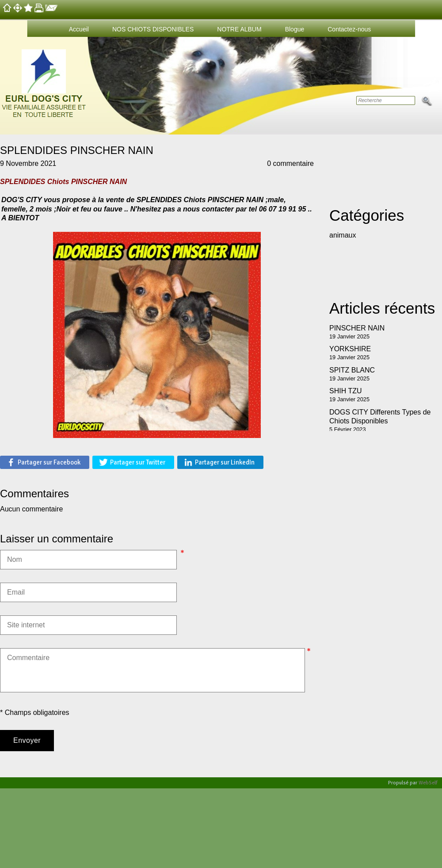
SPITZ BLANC (352, 370)
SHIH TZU (345, 391)
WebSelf (428, 783)
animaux (343, 235)
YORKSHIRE (350, 349)
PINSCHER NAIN (357, 328)
